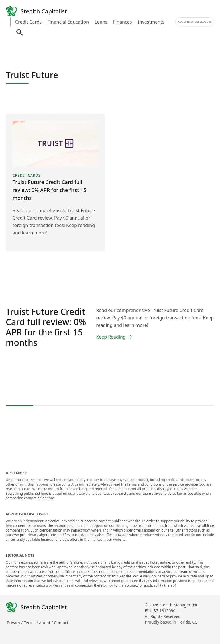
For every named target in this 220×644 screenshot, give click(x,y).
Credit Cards (28, 22)
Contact (61, 623)
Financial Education (68, 22)
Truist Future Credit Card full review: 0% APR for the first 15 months (46, 327)
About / (46, 623)
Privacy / (15, 623)
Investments (151, 22)
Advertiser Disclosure (195, 22)
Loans (101, 22)
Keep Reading (114, 337)
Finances (123, 22)
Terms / (31, 623)
